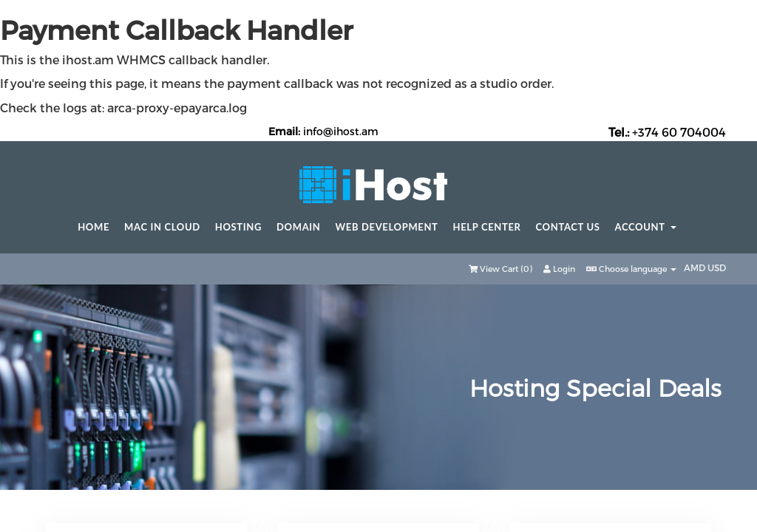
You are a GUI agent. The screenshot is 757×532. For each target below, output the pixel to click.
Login (559, 269)
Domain (298, 227)
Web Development (387, 227)
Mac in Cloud (162, 227)
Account (646, 227)
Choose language (631, 269)
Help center (487, 227)
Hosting (238, 227)
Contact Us (568, 227)
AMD (696, 267)
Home (94, 227)
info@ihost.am (341, 131)
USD (717, 267)
